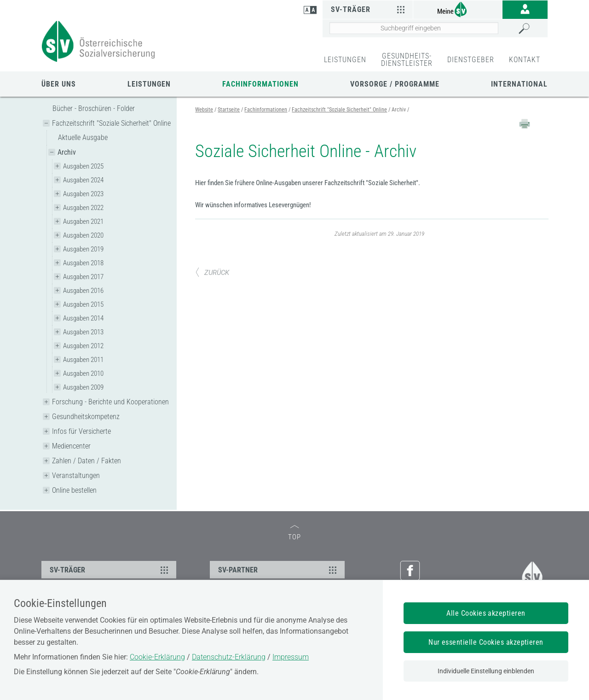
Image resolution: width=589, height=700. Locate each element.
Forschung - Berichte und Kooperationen (110, 402)
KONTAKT (525, 60)
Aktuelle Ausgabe (83, 137)
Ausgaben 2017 (83, 277)
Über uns (59, 84)
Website (204, 110)
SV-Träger (369, 9)
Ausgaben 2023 (83, 194)
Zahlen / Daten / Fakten (87, 461)
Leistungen (149, 84)
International (519, 84)
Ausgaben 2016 (83, 291)
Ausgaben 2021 (83, 222)
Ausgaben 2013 (83, 332)
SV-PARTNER (279, 570)
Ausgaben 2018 (83, 263)
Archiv (67, 152)
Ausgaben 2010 (83, 373)
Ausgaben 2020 (83, 235)
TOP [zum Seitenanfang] (294, 533)
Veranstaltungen (76, 475)
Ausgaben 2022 (83, 208)
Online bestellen (74, 490)
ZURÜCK (212, 273)
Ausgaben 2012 (83, 346)
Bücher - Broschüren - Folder (94, 108)
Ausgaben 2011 (83, 360)
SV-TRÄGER (110, 570)
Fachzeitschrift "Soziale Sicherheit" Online (111, 123)
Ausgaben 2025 (83, 166)
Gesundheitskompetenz (86, 417)
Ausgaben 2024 (83, 180)
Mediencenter (71, 446)
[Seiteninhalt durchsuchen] (414, 28)
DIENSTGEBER (471, 60)
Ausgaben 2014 (83, 318)
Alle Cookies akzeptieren (486, 613)
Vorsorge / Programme (395, 84)
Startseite (229, 110)
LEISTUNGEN (345, 60)
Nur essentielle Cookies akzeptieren (486, 642)
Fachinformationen (260, 84)
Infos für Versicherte (81, 431)
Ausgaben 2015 (83, 304)
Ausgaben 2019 (83, 249)
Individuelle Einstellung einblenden (486, 671)
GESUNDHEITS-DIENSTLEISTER (407, 60)
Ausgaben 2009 (83, 387)
